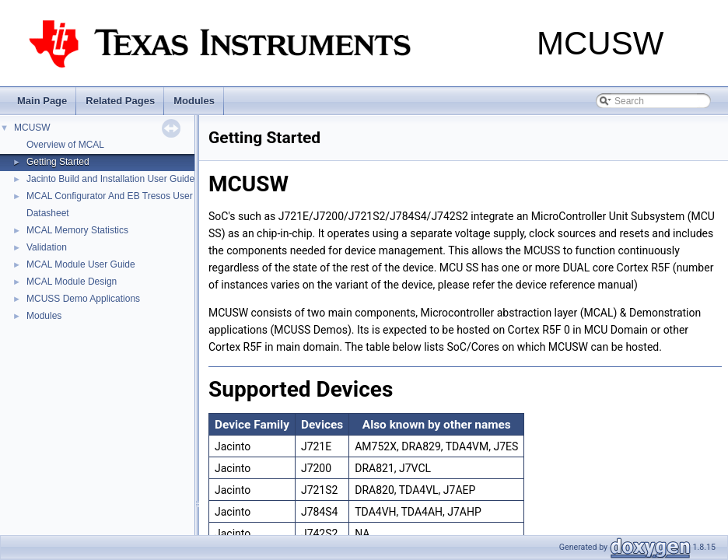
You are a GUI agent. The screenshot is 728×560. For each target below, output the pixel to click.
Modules (194, 101)
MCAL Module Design (72, 282)
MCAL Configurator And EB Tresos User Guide (123, 196)
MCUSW (32, 128)
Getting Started (58, 162)
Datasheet (48, 213)
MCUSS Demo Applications (83, 299)
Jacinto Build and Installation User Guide (110, 179)
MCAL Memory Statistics (77, 230)
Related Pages (120, 101)
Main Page (42, 101)
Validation (47, 247)
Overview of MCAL (65, 145)
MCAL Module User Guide (81, 264)
